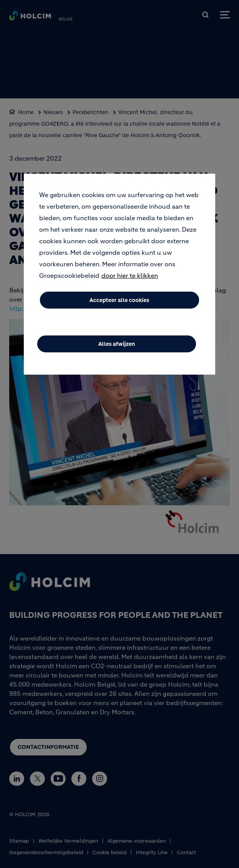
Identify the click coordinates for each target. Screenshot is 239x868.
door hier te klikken (130, 282)
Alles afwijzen (117, 351)
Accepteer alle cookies (119, 307)
